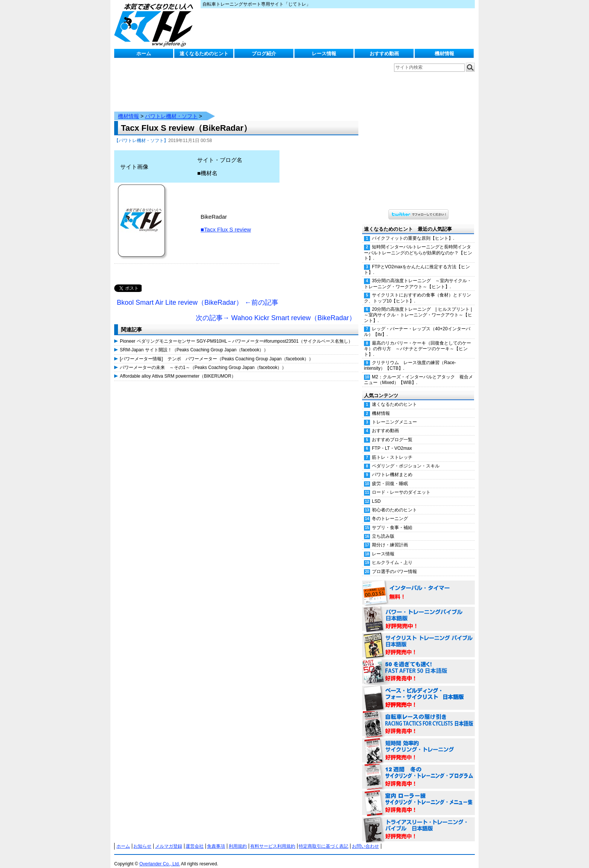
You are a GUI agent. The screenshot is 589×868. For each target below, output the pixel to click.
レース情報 (324, 54)
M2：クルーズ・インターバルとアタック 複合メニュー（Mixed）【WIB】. (418, 372)
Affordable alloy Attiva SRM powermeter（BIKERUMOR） (178, 369)
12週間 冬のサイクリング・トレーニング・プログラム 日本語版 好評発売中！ (418, 770)
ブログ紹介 (264, 54)
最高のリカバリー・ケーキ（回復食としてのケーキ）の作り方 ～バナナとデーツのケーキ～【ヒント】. (418, 341)
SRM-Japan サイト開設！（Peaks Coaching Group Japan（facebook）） (194, 342)
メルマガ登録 (169, 839)
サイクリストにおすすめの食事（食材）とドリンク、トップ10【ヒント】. (418, 290)
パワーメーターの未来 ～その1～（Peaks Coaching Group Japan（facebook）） (203, 360)
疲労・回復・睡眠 (390, 476)
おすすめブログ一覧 (392, 432)
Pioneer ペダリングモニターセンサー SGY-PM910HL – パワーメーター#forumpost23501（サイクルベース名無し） (236, 334)
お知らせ (142, 839)
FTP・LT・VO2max (392, 441)
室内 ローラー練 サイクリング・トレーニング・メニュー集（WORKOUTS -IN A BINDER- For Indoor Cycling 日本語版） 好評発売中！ (418, 796)
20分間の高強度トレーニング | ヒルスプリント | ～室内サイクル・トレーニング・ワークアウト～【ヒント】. (419, 307)
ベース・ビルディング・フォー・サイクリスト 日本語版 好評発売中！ (418, 691)
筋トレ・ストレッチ (392, 450)
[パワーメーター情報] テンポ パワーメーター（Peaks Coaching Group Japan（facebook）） (217, 351)
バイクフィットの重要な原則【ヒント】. (413, 231)
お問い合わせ (365, 839)
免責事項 (216, 839)
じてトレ (156, 24)
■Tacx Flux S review (226, 222)
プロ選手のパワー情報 (394, 564)
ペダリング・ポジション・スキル (406, 458)
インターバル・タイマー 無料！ (418, 585)
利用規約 (238, 839)
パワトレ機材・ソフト (171, 109)
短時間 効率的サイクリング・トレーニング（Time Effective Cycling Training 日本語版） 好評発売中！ (418, 743)
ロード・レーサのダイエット (401, 485)
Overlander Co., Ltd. (160, 856)
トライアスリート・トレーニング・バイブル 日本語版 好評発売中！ (418, 822)
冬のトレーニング (390, 511)
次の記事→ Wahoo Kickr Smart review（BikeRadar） (276, 310)
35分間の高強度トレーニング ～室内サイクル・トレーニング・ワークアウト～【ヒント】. (418, 276)
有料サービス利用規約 (273, 839)
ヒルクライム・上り (392, 555)
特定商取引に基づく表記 (323, 839)
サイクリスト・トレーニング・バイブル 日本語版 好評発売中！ (418, 638)
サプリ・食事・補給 (392, 520)
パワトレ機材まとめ (392, 467)
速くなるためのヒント (204, 54)
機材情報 (444, 54)
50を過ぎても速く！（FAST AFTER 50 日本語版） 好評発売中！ (418, 664)
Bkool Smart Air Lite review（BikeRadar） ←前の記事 (198, 295)
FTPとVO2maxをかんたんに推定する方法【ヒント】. (417, 262)
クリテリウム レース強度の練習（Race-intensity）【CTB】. (410, 358)
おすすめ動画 (384, 54)
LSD (376, 494)
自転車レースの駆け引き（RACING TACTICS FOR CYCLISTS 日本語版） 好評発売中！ (418, 717)
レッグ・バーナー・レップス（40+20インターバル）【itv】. (417, 324)
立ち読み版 (383, 529)
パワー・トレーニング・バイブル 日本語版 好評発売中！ (418, 612)
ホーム (144, 54)
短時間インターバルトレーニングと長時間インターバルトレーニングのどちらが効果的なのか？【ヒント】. (418, 245)
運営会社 (195, 839)
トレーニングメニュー (394, 414)
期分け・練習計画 (390, 537)
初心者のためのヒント (394, 502)
